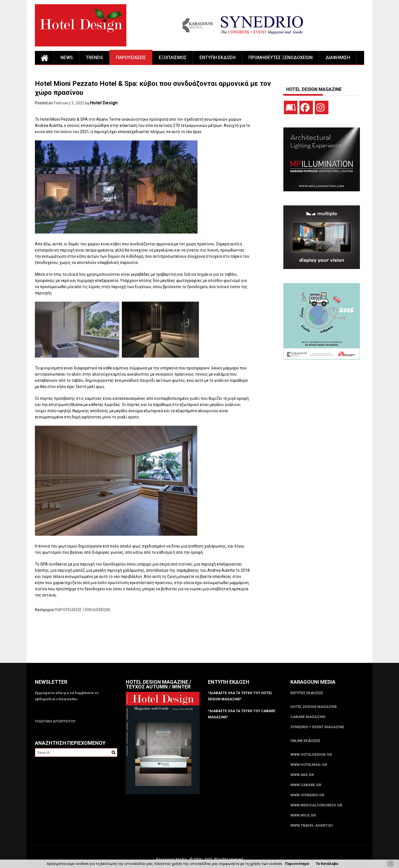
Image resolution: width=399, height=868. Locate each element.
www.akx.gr (302, 775)
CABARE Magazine (308, 717)
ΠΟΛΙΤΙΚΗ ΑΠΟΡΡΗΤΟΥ (55, 721)
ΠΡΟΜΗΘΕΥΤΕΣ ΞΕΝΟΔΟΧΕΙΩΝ (281, 58)
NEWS (67, 58)
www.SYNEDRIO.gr (307, 795)
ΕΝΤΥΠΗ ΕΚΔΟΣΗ (218, 58)
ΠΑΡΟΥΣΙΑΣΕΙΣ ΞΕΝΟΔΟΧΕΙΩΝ (82, 610)
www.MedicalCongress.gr (316, 805)
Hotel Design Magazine (314, 707)
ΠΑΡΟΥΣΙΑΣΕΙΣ (131, 58)
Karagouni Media (172, 859)
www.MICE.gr (303, 815)
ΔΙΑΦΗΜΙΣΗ (338, 58)
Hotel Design (104, 103)
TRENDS (94, 58)
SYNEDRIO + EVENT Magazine (317, 727)
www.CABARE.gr (306, 785)
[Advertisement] (137, 641)
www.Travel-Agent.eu (312, 825)
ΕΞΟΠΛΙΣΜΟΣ (173, 58)
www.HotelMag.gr (309, 765)
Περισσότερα (297, 864)
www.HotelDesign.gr (311, 754)
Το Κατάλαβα (327, 864)
